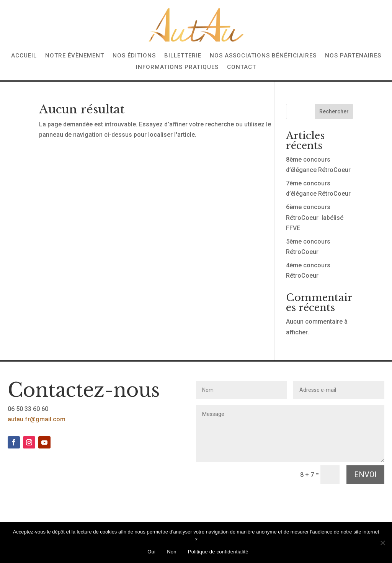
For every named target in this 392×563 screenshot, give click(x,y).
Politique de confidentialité (218, 552)
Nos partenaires (353, 56)
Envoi (365, 475)
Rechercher (334, 111)
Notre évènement (75, 56)
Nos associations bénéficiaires (263, 56)
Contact (242, 67)
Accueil (24, 56)
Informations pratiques (177, 67)
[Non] (382, 543)
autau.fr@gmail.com (37, 419)
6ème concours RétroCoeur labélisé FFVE (315, 217)
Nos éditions (134, 56)
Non (172, 552)
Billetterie (183, 56)
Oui (151, 552)
